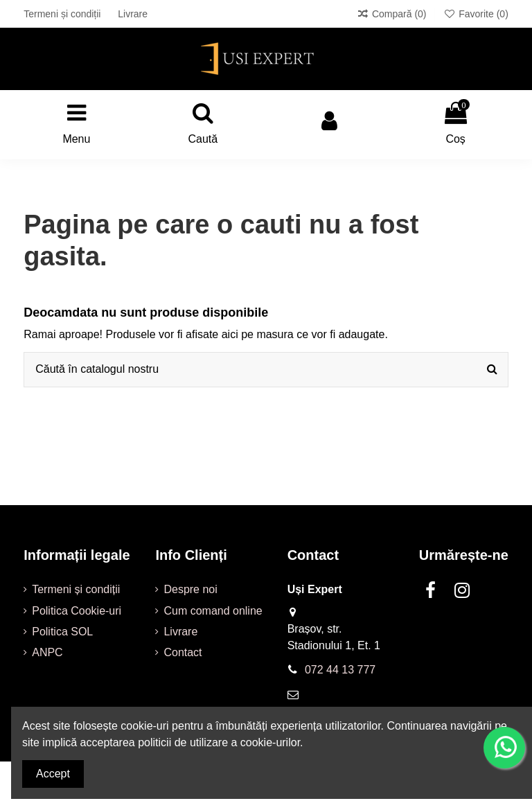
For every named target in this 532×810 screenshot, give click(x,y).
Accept (53, 774)
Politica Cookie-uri (77, 611)
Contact (183, 652)
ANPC (47, 652)
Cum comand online (213, 611)
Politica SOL (62, 632)
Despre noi (190, 589)
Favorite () (476, 14)
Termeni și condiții (63, 14)
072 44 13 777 (340, 670)
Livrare (133, 14)
